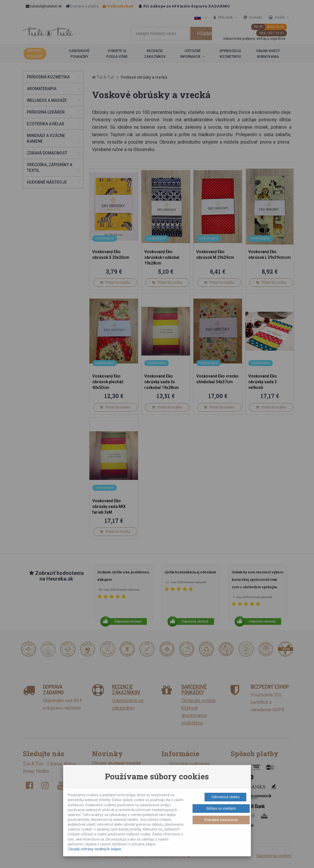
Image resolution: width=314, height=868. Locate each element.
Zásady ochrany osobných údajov (94, 849)
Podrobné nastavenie (221, 820)
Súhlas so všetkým (221, 809)
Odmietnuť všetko (225, 797)
